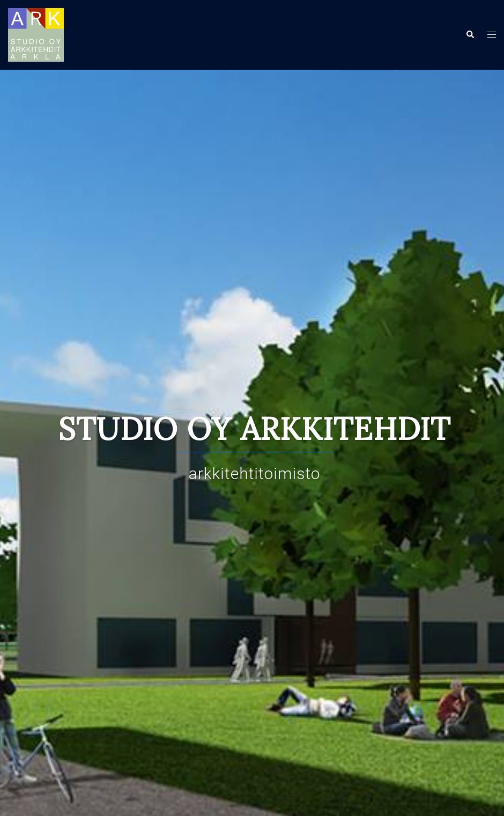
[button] (470, 35)
